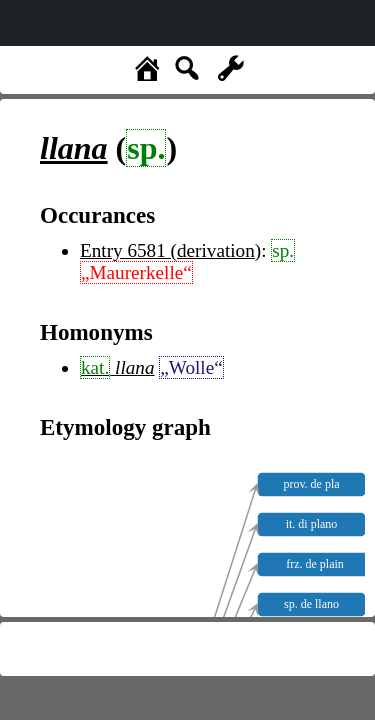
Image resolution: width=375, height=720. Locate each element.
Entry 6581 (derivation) (170, 250)
